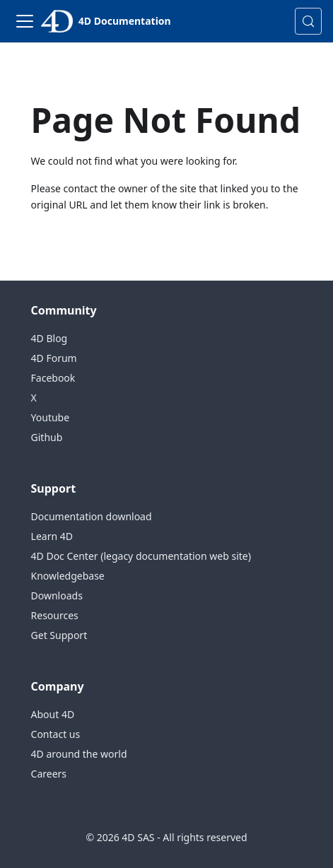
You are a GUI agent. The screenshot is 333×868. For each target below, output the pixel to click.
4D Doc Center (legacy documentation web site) (141, 556)
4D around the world (79, 754)
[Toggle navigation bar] (25, 21)
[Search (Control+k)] (308, 21)
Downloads (57, 596)
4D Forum (54, 358)
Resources (55, 615)
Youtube (51, 417)
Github (47, 437)
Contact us (56, 734)
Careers (49, 774)
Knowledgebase (68, 576)
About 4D (53, 714)
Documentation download (92, 516)
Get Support (59, 635)
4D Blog (49, 338)
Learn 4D (52, 536)
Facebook (53, 378)
